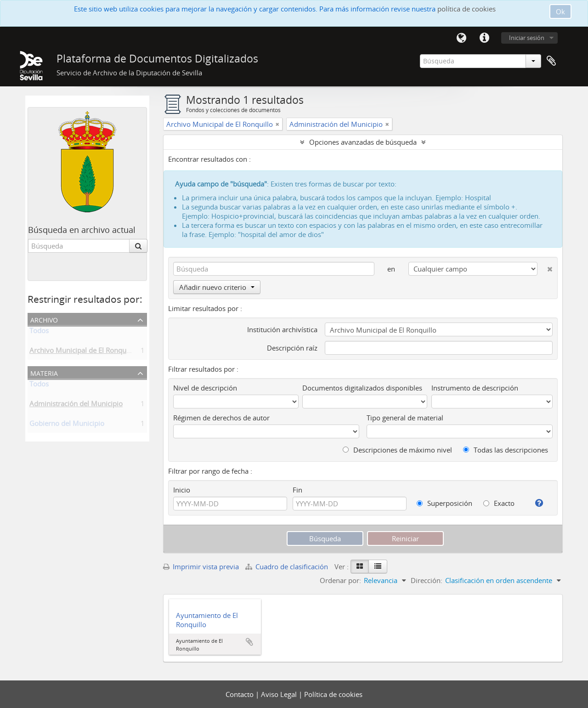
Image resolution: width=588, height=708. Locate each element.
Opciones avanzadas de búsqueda (363, 142)
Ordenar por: (340, 580)
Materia (44, 372)
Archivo (44, 319)
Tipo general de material (405, 418)
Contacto (240, 694)
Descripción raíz (292, 348)
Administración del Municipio (76, 405)
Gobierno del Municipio (67, 425)
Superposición (444, 503)
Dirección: (427, 580)
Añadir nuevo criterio (217, 287)
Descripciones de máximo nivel (397, 450)
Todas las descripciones (506, 450)
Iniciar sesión (527, 38)
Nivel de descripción (205, 388)
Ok (560, 11)
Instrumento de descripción (475, 388)
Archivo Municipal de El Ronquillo (83, 352)
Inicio (182, 490)
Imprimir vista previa (201, 566)
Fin (297, 490)
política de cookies (466, 9)
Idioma (461, 38)
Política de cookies (333, 694)
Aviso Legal (280, 694)
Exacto (499, 503)
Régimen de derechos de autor (221, 418)
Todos (39, 332)
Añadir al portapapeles (249, 642)
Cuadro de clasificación (288, 566)
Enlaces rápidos (484, 38)
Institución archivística (282, 329)
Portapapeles (551, 61)
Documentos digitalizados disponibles (362, 388)
